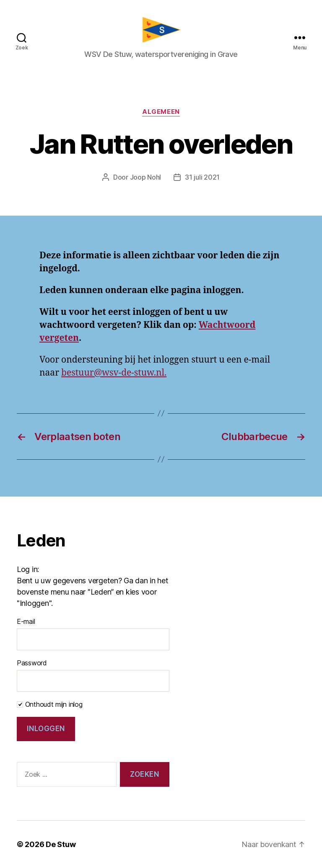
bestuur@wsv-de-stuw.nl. (114, 373)
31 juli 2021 (202, 177)
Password (32, 663)
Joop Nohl (146, 177)
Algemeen (161, 112)
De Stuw (61, 844)
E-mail (26, 621)
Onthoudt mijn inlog (50, 704)
